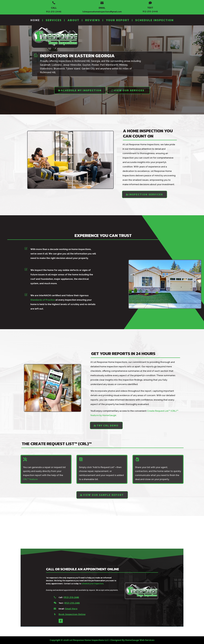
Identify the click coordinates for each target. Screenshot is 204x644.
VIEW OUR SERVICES (129, 90)
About (73, 20)
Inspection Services (146, 194)
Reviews (93, 20)
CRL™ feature (30, 479)
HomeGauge (132, 640)
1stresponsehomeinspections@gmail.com (102, 12)
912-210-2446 (54, 12)
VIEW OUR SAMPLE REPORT (103, 495)
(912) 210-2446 (65, 598)
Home (35, 20)
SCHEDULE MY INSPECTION (81, 90)
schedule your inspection (92, 583)
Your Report (118, 20)
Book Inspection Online (65, 616)
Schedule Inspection (154, 20)
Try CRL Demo (108, 426)
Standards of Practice (37, 300)
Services (54, 20)
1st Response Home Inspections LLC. (89, 640)
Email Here (65, 610)
